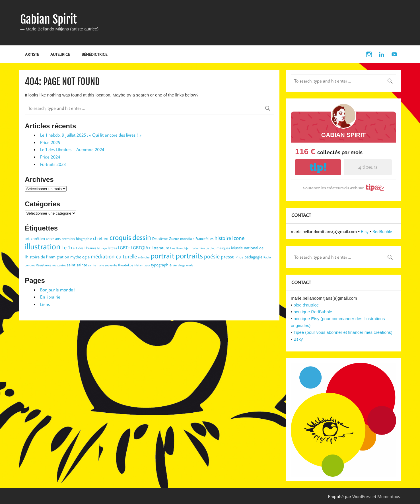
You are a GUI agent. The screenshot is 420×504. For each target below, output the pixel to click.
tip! (318, 167)
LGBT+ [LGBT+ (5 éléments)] (124, 247)
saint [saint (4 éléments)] (71, 265)
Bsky (298, 339)
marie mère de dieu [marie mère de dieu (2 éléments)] (203, 248)
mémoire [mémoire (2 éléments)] (144, 257)
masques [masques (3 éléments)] (223, 248)
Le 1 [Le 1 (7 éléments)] (66, 247)
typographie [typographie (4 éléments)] (161, 265)
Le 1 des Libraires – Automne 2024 (72, 149)
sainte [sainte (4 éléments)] (82, 265)
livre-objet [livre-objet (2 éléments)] (183, 248)
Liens (45, 304)
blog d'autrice (306, 305)
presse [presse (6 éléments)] (228, 257)
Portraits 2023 (53, 164)
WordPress (362, 496)
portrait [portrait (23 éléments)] (162, 255)
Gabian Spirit (49, 19)
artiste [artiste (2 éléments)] (50, 239)
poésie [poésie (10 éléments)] (212, 256)
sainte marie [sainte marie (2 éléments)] (96, 265)
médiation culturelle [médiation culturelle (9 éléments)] (114, 256)
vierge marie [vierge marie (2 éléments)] (186, 265)
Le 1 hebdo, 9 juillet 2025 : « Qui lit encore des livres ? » (91, 135)
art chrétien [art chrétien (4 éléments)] (35, 238)
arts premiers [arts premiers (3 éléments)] (65, 238)
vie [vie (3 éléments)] (175, 265)
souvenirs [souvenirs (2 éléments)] (111, 265)
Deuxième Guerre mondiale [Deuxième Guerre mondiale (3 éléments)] (173, 238)
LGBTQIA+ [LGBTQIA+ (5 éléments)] (141, 247)
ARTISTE (32, 54)
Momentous (389, 496)
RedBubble (382, 231)
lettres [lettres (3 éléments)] (112, 248)
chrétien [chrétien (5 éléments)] (101, 238)
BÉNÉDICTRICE (94, 54)
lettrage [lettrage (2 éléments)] (102, 248)
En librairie (50, 297)
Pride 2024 (50, 157)
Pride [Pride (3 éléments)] (239, 257)
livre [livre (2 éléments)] (173, 248)
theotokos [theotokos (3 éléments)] (126, 265)
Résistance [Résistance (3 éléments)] (44, 265)
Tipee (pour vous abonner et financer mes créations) (343, 332)
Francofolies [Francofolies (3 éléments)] (204, 238)
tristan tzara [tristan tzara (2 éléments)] (142, 265)
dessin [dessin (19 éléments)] (142, 237)
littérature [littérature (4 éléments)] (160, 248)
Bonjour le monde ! (58, 290)
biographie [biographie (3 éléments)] (84, 238)
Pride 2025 (50, 142)
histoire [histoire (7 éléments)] (223, 238)
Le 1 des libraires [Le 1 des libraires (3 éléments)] (84, 248)
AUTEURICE (60, 54)
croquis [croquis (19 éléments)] (120, 237)
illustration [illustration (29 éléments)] (43, 246)
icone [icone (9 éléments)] (238, 238)
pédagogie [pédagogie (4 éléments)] (253, 257)
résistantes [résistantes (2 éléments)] (59, 265)
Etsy (365, 231)
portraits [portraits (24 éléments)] (189, 255)
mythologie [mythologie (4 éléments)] (80, 257)
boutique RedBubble (313, 312)
